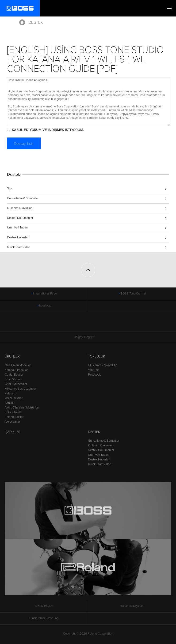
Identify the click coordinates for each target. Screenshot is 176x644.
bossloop (45, 306)
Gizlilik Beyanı (44, 606)
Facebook (94, 375)
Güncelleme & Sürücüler (23, 198)
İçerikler (13, 432)
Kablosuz (11, 393)
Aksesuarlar (12, 422)
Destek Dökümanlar (20, 218)
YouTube (93, 370)
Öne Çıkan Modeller (18, 365)
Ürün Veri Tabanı (18, 228)
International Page (45, 294)
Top (9, 188)
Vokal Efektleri (14, 398)
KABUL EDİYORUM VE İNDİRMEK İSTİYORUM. (48, 130)
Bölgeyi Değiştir (88, 337)
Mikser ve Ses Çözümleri (21, 389)
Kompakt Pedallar (16, 370)
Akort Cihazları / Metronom (22, 408)
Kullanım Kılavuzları (20, 208)
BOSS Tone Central (133, 294)
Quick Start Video (19, 247)
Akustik (10, 403)
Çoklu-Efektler (14, 375)
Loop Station (13, 379)
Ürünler (12, 356)
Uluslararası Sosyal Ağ (103, 365)
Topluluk (97, 356)
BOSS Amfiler (13, 412)
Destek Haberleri (18, 237)
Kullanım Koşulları (132, 606)
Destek (36, 22)
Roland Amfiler (14, 417)
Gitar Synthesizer (16, 384)
